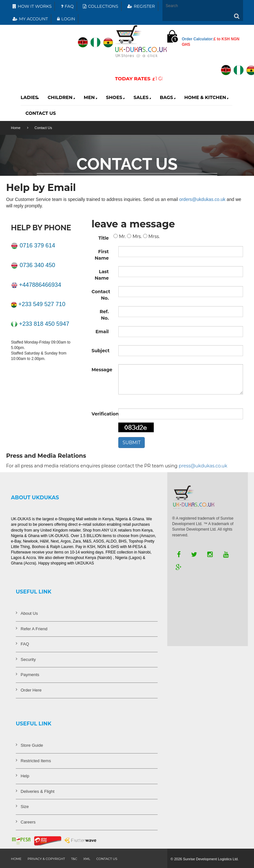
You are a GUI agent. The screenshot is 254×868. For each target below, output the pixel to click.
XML (87, 859)
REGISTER (140, 6)
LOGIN (65, 19)
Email (102, 332)
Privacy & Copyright (46, 859)
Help (25, 776)
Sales (143, 97)
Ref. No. (104, 315)
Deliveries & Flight (38, 791)
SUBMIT (132, 443)
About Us (29, 613)
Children (62, 97)
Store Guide (32, 745)
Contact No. (101, 295)
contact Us (41, 113)
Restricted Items (36, 761)
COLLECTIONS (100, 6)
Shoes (116, 97)
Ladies (30, 97)
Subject (101, 351)
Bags (168, 97)
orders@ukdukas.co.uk (202, 199)
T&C (74, 859)
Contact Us (43, 128)
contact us (107, 859)
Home (16, 128)
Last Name (102, 275)
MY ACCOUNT (29, 19)
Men (91, 97)
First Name (102, 255)
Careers (28, 822)
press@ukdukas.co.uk (203, 466)
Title (103, 238)
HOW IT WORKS (31, 6)
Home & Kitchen (207, 97)
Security (28, 659)
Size (25, 807)
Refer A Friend (34, 629)
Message (102, 370)
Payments (30, 675)
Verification (103, 414)
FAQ (67, 6)
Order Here (31, 690)
